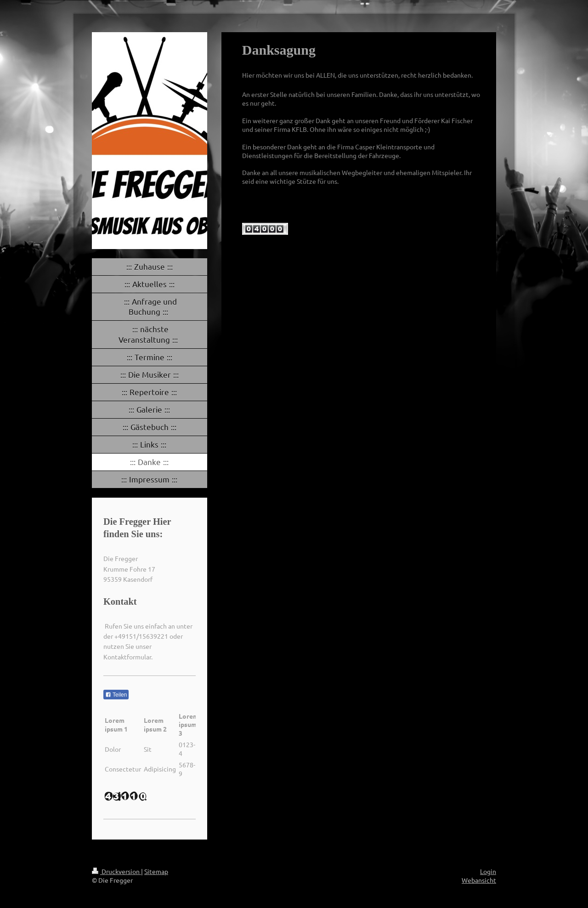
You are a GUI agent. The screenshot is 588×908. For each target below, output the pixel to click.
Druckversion (116, 871)
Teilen (116, 695)
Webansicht (479, 880)
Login (488, 871)
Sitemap (156, 871)
